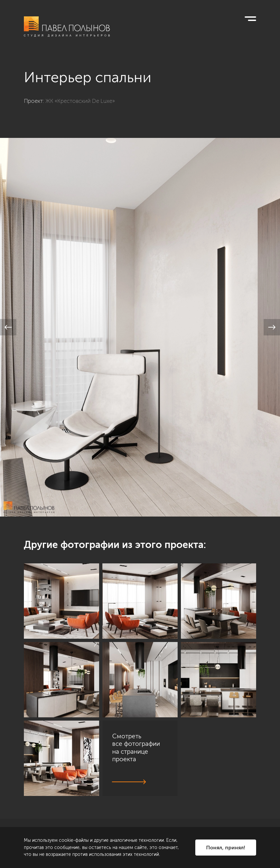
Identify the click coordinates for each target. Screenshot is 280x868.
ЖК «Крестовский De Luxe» (80, 101)
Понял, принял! (226, 848)
